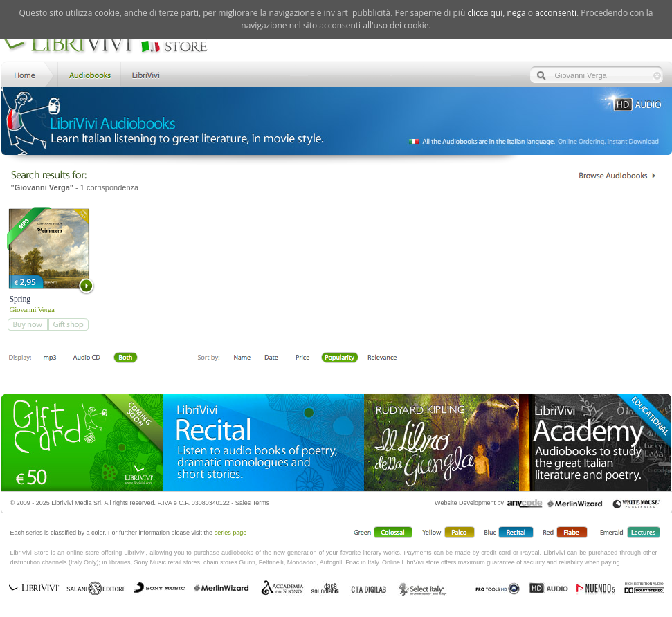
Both (129, 358)
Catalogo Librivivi (617, 176)
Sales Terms (252, 503)
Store (88, 74)
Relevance (382, 358)
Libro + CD (87, 358)
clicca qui (485, 13)
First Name (243, 358)
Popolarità (340, 358)
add (27, 324)
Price (302, 358)
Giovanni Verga (32, 309)
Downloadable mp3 (50, 358)
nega (516, 13)
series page (231, 533)
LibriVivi (146, 74)
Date (272, 358)
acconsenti (556, 13)
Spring (20, 299)
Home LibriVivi (28, 74)
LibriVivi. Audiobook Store (110, 44)
